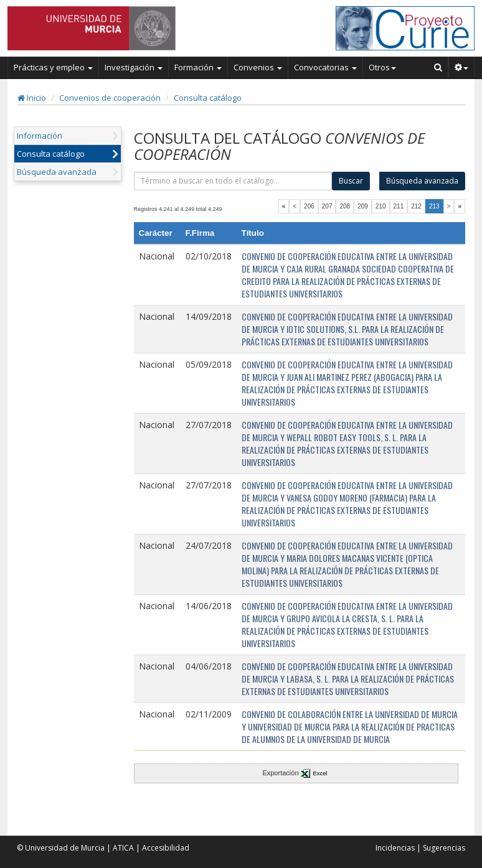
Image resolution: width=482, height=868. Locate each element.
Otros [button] (382, 67)
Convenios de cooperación (110, 98)
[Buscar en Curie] (438, 67)
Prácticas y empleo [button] (53, 67)
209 (363, 206)
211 (399, 206)
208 (345, 206)
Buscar (351, 181)
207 (327, 206)
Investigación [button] (134, 67)
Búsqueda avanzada (57, 172)
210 (381, 206)
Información (40, 136)
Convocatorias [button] (325, 67)
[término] (233, 181)
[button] (462, 67)
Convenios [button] (258, 67)
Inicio (32, 98)
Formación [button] (198, 67)
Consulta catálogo (208, 98)
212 (416, 206)
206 (309, 206)
